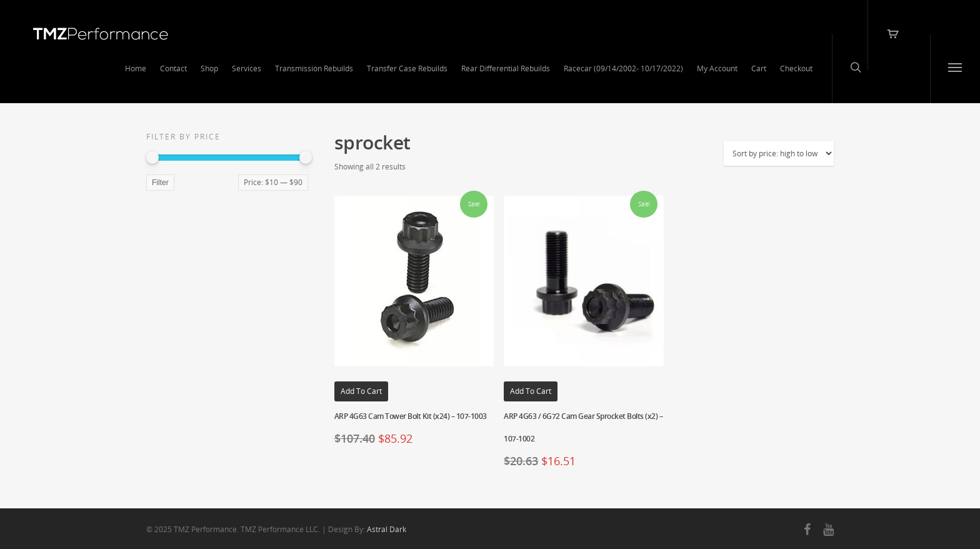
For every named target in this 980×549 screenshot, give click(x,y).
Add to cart (361, 391)
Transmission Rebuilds (314, 68)
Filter (160, 183)
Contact (173, 68)
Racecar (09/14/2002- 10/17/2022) (623, 68)
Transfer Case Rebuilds (407, 68)
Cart (759, 68)
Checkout (796, 68)
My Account (717, 68)
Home (136, 68)
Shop (209, 68)
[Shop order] (779, 154)
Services (247, 68)
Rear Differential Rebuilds (506, 68)
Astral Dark (387, 529)
